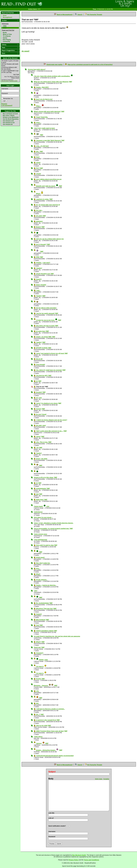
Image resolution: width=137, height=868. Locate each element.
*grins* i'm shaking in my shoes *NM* (49, 403)
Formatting (106, 779)
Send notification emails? (57, 826)
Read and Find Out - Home (33, 4)
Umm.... (39, 123)
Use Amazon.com (8, 121)
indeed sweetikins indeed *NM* (47, 631)
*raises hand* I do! (42, 506)
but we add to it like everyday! (46, 308)
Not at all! (39, 359)
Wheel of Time (7, 34)
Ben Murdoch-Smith (79, 855)
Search (80, 14)
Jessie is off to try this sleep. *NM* (46, 477)
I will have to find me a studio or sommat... (50, 709)
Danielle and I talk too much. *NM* (49, 186)
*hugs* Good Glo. (42, 117)
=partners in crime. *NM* (44, 199)
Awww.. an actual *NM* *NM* (46, 337)
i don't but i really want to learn (44, 128)
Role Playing (7, 40)
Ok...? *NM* (40, 714)
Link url (51, 818)
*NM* (40, 135)
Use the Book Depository (11, 119)
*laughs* (39, 453)
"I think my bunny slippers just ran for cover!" (52, 420)
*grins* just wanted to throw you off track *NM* (52, 353)
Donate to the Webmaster (11, 117)
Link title (51, 813)
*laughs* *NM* (41, 296)
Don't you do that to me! (44, 99)
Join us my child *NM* (44, 725)
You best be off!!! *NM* (44, 376)
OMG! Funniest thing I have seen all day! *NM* (52, 731)
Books (5, 33)
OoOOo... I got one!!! (43, 263)
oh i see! (39, 398)
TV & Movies (7, 36)
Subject (52, 772)
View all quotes (5, 81)
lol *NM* (39, 381)
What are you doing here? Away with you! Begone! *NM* (53, 82)
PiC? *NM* (40, 168)
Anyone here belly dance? (37, 69)
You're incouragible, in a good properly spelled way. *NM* (53, 529)
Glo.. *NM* (39, 151)
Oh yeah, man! (41, 425)
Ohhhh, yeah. (42, 660)
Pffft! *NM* (40, 257)
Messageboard (7, 17)
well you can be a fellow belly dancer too (50, 239)
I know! (39, 174)
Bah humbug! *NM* (43, 620)
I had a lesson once (40, 534)
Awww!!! (39, 614)
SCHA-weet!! (40, 557)
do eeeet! (26, 51)
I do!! (36, 591)
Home (5, 16)
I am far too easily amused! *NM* (47, 313)
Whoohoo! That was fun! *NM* (46, 609)
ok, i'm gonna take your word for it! (48, 205)
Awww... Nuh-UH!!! (42, 87)
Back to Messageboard (65, 14)
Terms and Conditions (91, 860)
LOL (37, 691)
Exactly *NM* (40, 679)
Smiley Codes (99, 779)
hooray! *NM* (41, 409)
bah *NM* (39, 494)
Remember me (8, 98)
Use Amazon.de (8, 124)
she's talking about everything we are (49, 179)
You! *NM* (39, 625)
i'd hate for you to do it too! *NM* (49, 320)
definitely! (39, 221)
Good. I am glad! (42, 459)
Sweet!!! (39, 279)
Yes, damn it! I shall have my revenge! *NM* (51, 370)
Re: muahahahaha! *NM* (44, 603)
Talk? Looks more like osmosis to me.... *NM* (51, 431)
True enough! (41, 364)
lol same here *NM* (42, 331)
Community (6, 41)
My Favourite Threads (95, 14)
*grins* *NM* (40, 436)
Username (5, 89)
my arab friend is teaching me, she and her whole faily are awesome (57, 636)
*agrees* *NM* (42, 743)
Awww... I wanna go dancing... (46, 585)
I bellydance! (38, 512)
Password (5, 93)
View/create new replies (54, 64)
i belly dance (38, 737)
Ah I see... (39, 210)
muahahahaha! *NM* (43, 488)
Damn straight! (41, 285)
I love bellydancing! (40, 540)
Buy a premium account (10, 114)
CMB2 (5, 26)
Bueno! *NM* (40, 227)
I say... (38, 290)
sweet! (38, 163)
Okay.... (40, 106)
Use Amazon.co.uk (9, 123)
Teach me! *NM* (39, 647)
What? (40, 194)
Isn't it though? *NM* (43, 244)
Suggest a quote (13, 81)
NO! (37, 703)
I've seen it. (41, 666)
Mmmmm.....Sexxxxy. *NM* (46, 685)
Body (51, 779)
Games (5, 38)
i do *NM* (39, 448)
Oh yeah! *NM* (41, 216)
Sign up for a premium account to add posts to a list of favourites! (90, 64)
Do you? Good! (41, 414)
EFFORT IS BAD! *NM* (44, 348)
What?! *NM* (40, 642)
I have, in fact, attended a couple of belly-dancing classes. (54, 523)
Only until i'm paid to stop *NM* (47, 545)
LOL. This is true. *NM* (44, 442)
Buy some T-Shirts (9, 116)
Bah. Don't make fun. (43, 563)
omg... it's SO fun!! (42, 146)
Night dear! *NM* (42, 500)
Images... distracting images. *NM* (49, 750)
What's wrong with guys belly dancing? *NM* (49, 111)
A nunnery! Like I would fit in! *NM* (48, 720)
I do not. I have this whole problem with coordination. (53, 76)
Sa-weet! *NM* (41, 392)
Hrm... (38, 569)
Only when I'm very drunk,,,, (43, 517)
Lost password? (7, 105)
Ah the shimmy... (42, 580)
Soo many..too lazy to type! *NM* (47, 326)
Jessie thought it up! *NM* (45, 274)
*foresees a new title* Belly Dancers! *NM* (50, 140)
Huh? (38, 157)
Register (4, 104)
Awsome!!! (40, 653)
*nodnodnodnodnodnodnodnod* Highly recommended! (55, 756)
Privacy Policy (73, 860)
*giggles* (39, 268)
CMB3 (5, 28)
